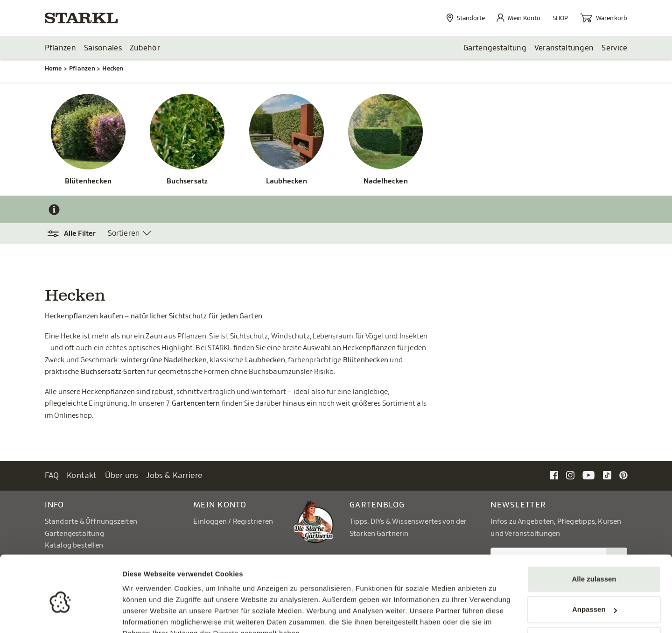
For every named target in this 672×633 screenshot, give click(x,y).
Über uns (122, 476)
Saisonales (103, 48)
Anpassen (595, 565)
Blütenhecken (88, 182)
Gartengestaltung (495, 48)
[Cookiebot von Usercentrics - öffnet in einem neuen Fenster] (60, 615)
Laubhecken (287, 182)
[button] (76, 234)
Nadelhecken (386, 182)
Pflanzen (60, 48)
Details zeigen (146, 615)
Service (614, 48)
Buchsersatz (187, 182)
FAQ (52, 476)
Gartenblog (377, 505)
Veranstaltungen (564, 48)
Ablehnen (594, 596)
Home (53, 69)
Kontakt (82, 476)
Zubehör (145, 48)
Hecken (113, 69)
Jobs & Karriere (174, 476)
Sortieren (124, 234)
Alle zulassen (594, 535)
